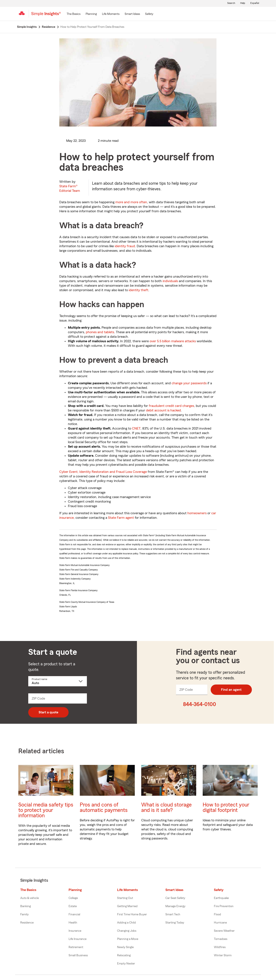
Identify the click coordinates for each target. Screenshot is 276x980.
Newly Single (125, 947)
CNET (136, 428)
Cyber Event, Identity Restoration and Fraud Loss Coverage (103, 472)
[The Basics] (74, 14)
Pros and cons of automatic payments (104, 808)
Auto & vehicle (30, 898)
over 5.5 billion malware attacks (173, 341)
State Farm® (70, 188)
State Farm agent (121, 518)
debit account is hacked (163, 410)
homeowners (197, 513)
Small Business (78, 955)
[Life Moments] (111, 14)
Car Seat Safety (175, 898)
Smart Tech (173, 914)
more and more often (131, 202)
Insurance (75, 931)
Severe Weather (224, 931)
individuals (170, 281)
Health (73, 923)
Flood (217, 914)
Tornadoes (221, 939)
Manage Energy (175, 906)
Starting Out (125, 898)
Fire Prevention (224, 906)
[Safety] (149, 14)
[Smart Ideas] (132, 14)
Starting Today (175, 923)
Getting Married (127, 906)
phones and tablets (100, 332)
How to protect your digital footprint (226, 808)
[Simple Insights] (46, 16)
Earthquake (221, 898)
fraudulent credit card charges (171, 406)
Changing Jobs (127, 931)
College (73, 898)
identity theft (139, 290)
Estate (73, 906)
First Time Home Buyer (132, 914)
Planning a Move (128, 939)
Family (24, 914)
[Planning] (91, 14)
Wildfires (220, 947)
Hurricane (220, 923)
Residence (27, 923)
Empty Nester (126, 964)
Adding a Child (126, 923)
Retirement (76, 947)
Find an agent (231, 690)
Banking (26, 906)
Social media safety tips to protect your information (46, 810)
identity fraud (125, 246)
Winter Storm (223, 955)
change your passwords (189, 383)
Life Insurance (78, 939)
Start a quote (48, 712)
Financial (74, 914)
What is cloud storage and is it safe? (166, 808)
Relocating (124, 955)
